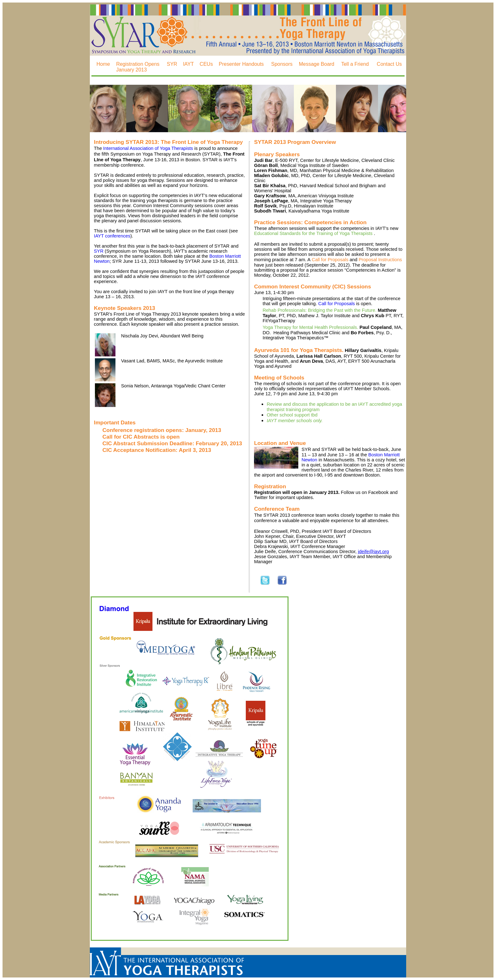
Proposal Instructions (380, 260)
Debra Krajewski (271, 546)
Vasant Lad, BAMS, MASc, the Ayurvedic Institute (172, 361)
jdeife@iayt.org (373, 552)
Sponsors (282, 64)
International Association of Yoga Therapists (148, 148)
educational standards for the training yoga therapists (168, 198)
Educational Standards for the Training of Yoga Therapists (314, 233)
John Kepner (267, 536)
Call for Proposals (330, 260)
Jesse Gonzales (270, 557)
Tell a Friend (355, 64)
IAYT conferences (112, 236)
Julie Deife (265, 552)
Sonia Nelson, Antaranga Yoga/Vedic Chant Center (173, 386)
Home (103, 64)
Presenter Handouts (241, 64)
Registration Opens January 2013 (138, 67)
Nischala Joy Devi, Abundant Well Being (162, 336)
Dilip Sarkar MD (270, 541)
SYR (172, 64)
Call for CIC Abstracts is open (141, 437)
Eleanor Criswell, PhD (277, 531)
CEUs (206, 64)
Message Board (317, 64)
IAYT (188, 64)
